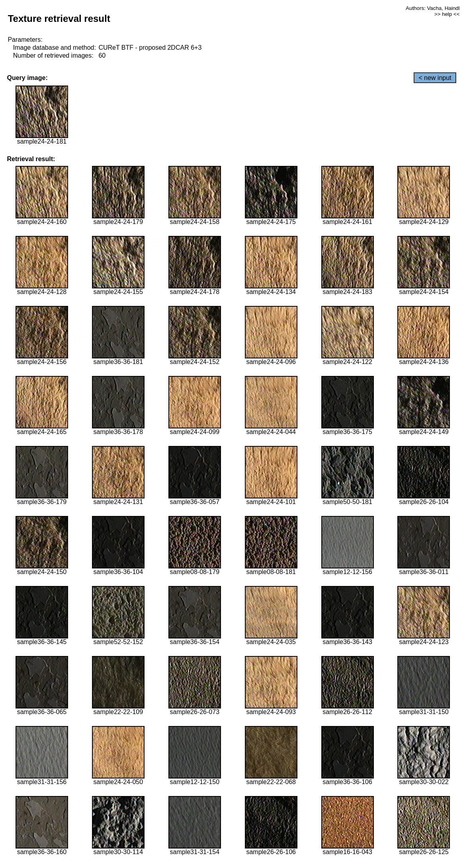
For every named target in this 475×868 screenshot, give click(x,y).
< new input (435, 78)
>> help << (447, 14)
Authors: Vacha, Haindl (433, 8)
